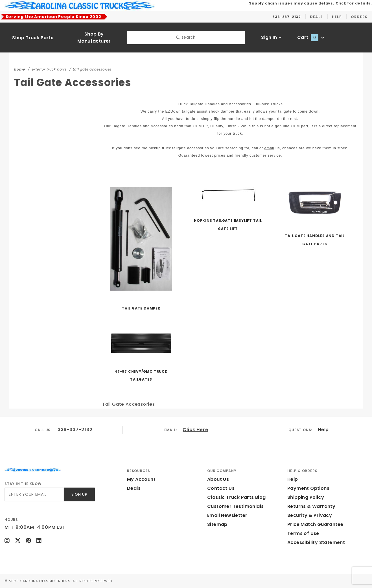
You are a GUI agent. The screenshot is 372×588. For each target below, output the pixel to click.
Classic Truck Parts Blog (237, 497)
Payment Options (308, 488)
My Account (141, 479)
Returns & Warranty (311, 506)
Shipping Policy (306, 497)
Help (323, 430)
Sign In (271, 37)
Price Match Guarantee (315, 524)
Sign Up (79, 494)
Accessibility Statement (316, 542)
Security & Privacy (310, 515)
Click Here (195, 430)
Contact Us (221, 488)
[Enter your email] (34, 494)
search (186, 37)
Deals (134, 488)
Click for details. (354, 3)
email (269, 148)
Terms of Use (303, 533)
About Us (218, 479)
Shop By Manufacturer (94, 38)
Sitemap (217, 524)
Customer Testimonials (235, 506)
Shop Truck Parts (33, 38)
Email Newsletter (227, 515)
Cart (311, 37)
